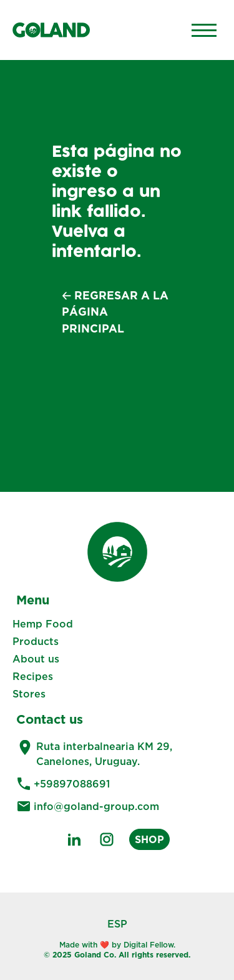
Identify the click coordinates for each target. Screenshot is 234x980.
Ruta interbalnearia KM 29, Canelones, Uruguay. (104, 754)
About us (36, 659)
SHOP (149, 839)
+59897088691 (72, 784)
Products (36, 641)
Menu (33, 599)
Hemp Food (43, 624)
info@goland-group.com (96, 806)
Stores (29, 694)
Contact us (50, 719)
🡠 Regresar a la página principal (115, 312)
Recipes (33, 676)
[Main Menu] (204, 30)
